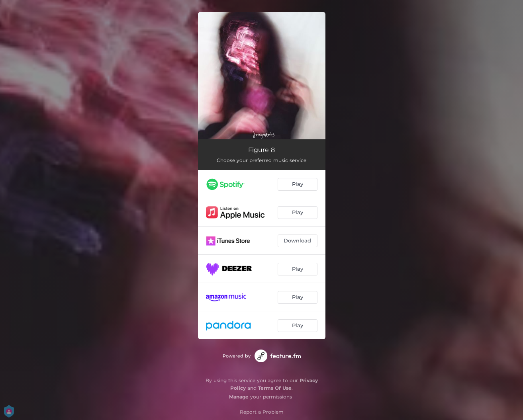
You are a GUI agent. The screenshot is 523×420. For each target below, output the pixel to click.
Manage (239, 397)
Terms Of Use (275, 388)
